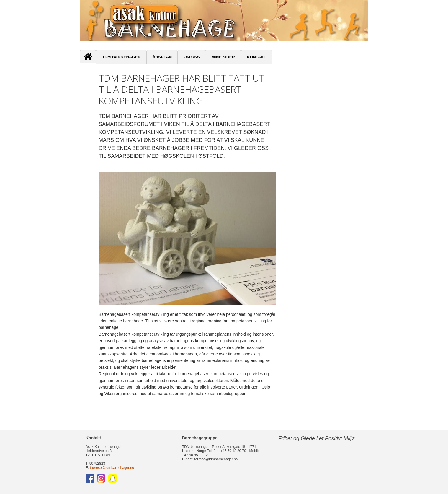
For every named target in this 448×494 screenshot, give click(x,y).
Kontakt (257, 57)
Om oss (192, 57)
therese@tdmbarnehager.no (112, 468)
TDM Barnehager (121, 57)
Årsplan (162, 57)
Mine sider (223, 57)
